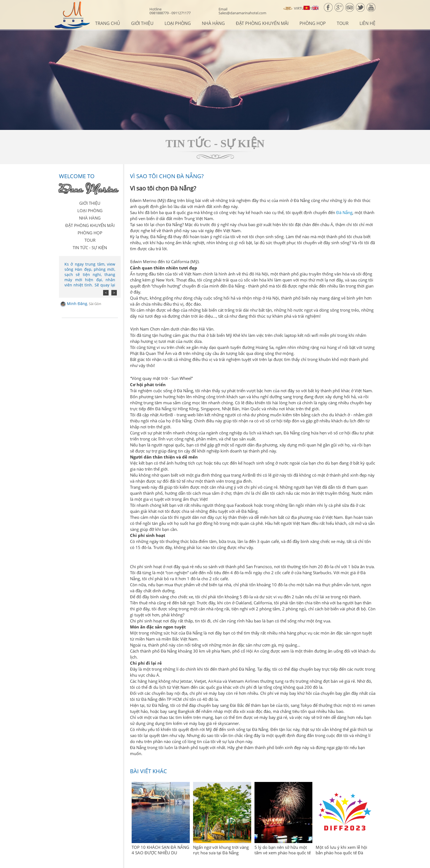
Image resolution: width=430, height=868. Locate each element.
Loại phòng (178, 23)
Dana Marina (88, 189)
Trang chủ (108, 23)
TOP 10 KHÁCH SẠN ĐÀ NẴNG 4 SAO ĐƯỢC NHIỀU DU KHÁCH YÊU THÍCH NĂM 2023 (160, 853)
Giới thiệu (142, 23)
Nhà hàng (213, 23)
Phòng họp (313, 23)
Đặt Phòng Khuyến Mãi (262, 23)
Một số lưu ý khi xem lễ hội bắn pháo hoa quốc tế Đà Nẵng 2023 (341, 853)
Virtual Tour (301, 8)
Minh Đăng (84, 304)
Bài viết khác (148, 771)
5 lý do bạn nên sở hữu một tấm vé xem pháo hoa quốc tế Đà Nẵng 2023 (283, 853)
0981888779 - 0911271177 (170, 11)
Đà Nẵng (344, 212)
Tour (343, 23)
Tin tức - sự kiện (90, 247)
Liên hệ (367, 23)
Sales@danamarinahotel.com (242, 11)
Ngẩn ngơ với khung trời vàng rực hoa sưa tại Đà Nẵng (221, 850)
